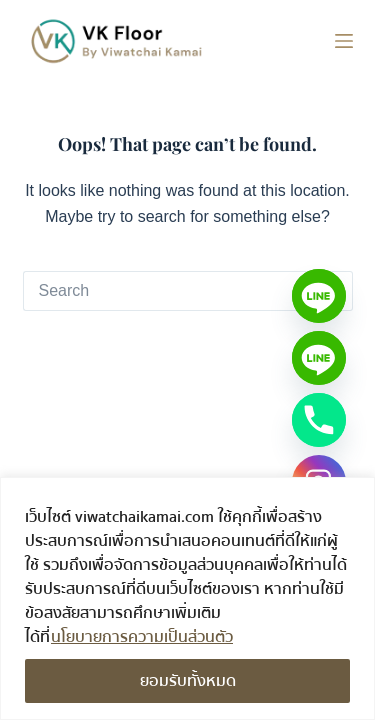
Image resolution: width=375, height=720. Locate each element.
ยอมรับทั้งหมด (188, 681)
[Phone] (319, 420)
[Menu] (344, 41)
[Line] (319, 296)
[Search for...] (168, 291)
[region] (187, 598)
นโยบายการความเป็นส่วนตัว (142, 637)
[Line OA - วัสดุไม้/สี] (319, 358)
